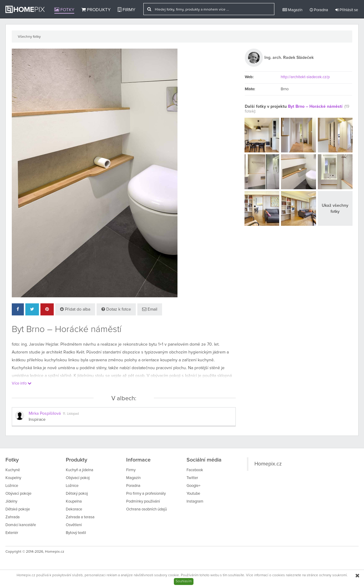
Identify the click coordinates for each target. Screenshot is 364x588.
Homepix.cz (268, 464)
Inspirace (37, 420)
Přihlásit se (347, 10)
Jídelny (11, 502)
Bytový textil (76, 533)
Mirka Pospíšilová (45, 414)
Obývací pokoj (78, 478)
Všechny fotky (29, 37)
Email (150, 309)
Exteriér (12, 533)
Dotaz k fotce (116, 309)
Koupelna (74, 502)
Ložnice (12, 486)
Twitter (192, 478)
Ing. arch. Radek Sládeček (289, 58)
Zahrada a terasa (80, 517)
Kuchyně (13, 470)
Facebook (195, 470)
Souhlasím (184, 581)
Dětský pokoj (77, 494)
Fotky (64, 10)
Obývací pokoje (18, 494)
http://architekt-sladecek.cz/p (305, 77)
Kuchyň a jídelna (80, 470)
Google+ (193, 486)
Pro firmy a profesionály (146, 494)
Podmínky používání (143, 502)
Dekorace (74, 509)
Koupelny (13, 478)
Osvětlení (74, 525)
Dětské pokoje (18, 509)
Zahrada (13, 517)
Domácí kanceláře (21, 525)
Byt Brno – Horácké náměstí (315, 107)
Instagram (195, 502)
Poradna (319, 10)
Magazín (292, 10)
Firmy (126, 10)
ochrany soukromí (333, 575)
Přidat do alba (75, 309)
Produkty (96, 10)
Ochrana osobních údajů (147, 509)
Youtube (193, 494)
